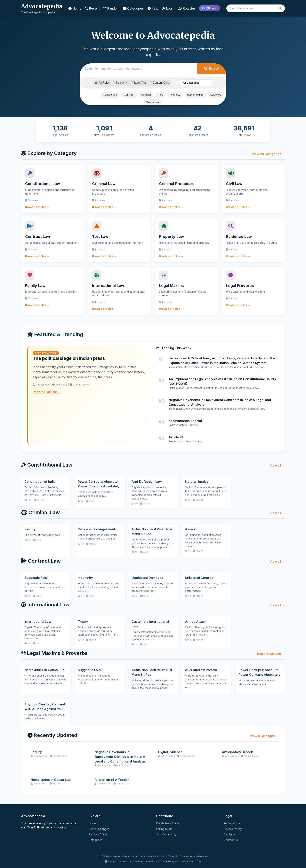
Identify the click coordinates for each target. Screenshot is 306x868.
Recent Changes (99, 829)
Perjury (30, 529)
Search (212, 69)
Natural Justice (197, 482)
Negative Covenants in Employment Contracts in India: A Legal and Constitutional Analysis (120, 757)
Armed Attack (196, 622)
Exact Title (138, 83)
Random (111, 8)
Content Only (159, 83)
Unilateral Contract (200, 578)
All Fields (102, 83)
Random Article (98, 834)
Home (75, 8)
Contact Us (231, 840)
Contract (129, 95)
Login (168, 8)
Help (153, 8)
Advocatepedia (42, 6)
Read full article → (47, 392)
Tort (160, 95)
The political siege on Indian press (69, 358)
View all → (277, 465)
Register (187, 8)
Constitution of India (40, 482)
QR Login (210, 8)
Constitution (110, 95)
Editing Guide (164, 829)
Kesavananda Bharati (185, 421)
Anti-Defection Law (147, 482)
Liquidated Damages (147, 578)
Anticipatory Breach (238, 752)
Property (175, 95)
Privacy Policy (233, 829)
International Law (38, 622)
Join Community (166, 834)
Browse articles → (37, 207)
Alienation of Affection (112, 780)
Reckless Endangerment (97, 529)
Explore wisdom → (271, 654)
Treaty (83, 622)
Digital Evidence (170, 752)
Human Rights (195, 95)
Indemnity (85, 578)
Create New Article (168, 823)
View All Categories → (268, 154)
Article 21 (176, 437)
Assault (191, 529)
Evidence (216, 95)
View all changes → (264, 736)
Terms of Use (232, 823)
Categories (133, 8)
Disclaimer (230, 834)
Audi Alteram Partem (201, 670)
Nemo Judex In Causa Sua (44, 670)
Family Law (153, 102)
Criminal (146, 95)
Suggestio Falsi (36, 578)
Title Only (120, 83)
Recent (92, 8)
